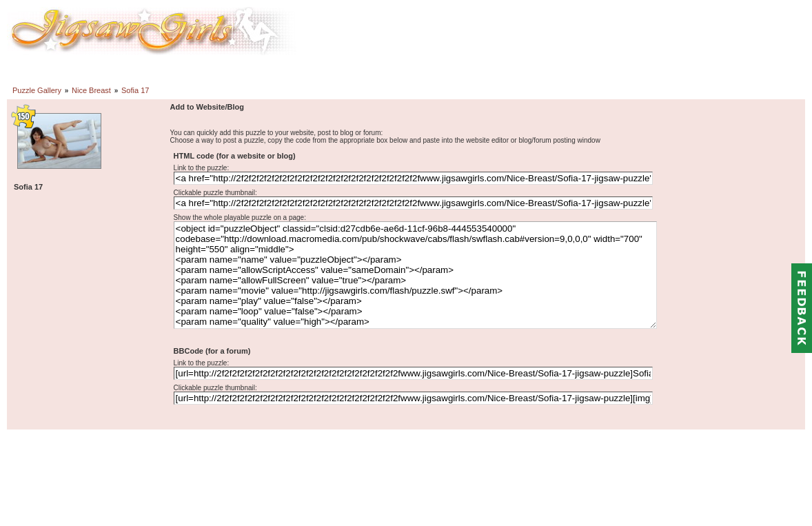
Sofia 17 (135, 90)
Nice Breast (91, 90)
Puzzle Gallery (37, 90)
